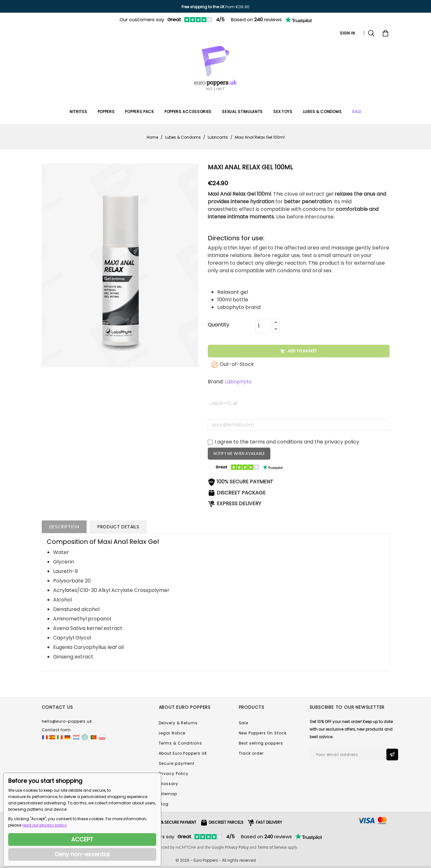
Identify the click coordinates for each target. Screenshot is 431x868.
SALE (357, 112)
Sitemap (168, 794)
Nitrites (78, 112)
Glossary (169, 784)
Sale (244, 723)
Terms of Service (272, 847)
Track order (251, 753)
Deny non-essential (82, 854)
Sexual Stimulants (242, 112)
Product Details (118, 527)
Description (64, 527)
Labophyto (238, 382)
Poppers (106, 112)
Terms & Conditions (180, 743)
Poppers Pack (139, 112)
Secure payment (177, 763)
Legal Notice (172, 733)
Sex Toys (283, 112)
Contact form (56, 730)
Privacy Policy (174, 774)
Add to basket (299, 351)
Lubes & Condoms (322, 112)
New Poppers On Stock (263, 733)
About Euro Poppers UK (183, 753)
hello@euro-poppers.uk (67, 721)
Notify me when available (239, 453)
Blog (164, 804)
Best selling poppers (261, 743)
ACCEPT (82, 839)
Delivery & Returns (178, 723)
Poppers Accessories (188, 112)
